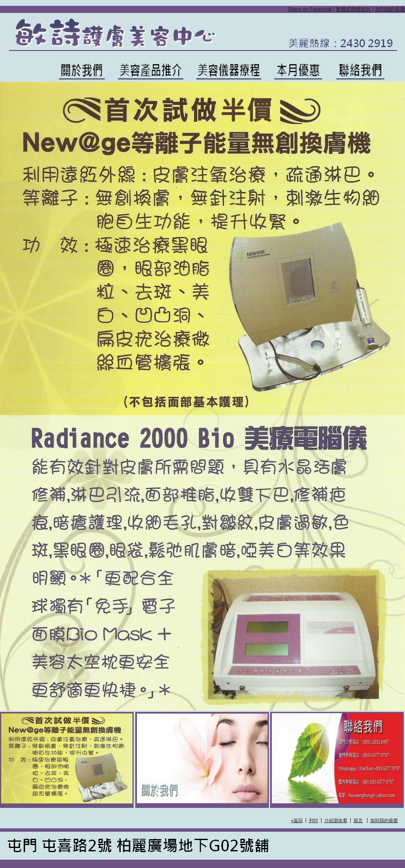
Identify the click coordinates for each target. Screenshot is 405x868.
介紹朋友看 (336, 820)
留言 (358, 820)
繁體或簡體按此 (353, 9)
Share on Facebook (310, 9)
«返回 (297, 820)
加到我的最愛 (390, 9)
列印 (314, 820)
